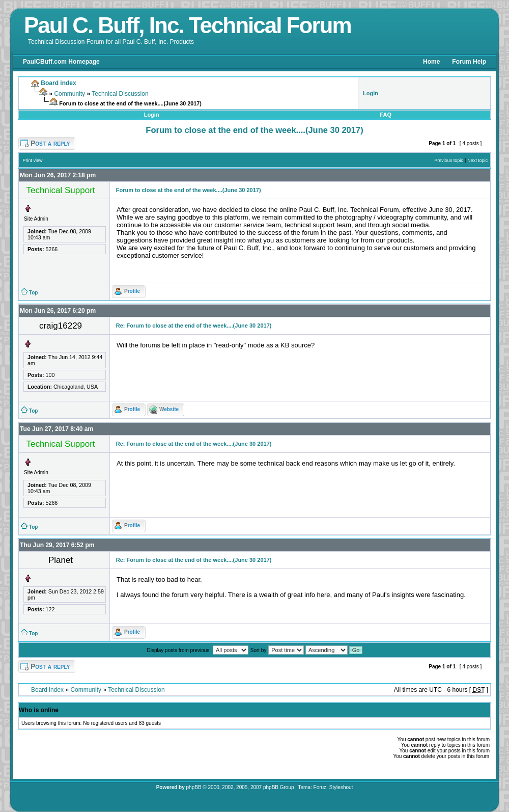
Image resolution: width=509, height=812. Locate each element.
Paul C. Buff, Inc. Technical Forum (188, 25)
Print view (33, 160)
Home (431, 62)
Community (69, 94)
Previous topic (449, 160)
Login (152, 115)
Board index (47, 690)
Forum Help (469, 62)
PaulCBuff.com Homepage (61, 62)
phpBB (194, 787)
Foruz (320, 787)
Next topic (477, 160)
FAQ (386, 115)
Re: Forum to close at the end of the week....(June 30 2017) (194, 326)
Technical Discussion (120, 94)
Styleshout (341, 787)
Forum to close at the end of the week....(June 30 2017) (254, 130)
